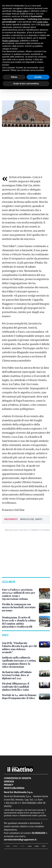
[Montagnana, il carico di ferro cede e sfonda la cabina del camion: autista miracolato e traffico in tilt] (19, 622)
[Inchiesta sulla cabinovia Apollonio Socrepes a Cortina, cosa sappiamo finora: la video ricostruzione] (19, 662)
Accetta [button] (38, 77)
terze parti (45, 24)
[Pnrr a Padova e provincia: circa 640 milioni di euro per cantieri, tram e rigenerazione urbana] (19, 594)
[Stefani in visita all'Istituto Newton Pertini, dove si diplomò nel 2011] (19, 675)
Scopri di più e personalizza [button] (26, 84)
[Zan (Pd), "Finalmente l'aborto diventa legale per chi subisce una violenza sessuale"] (19, 648)
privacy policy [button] (22, 11)
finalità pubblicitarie (10, 41)
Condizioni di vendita (18, 778)
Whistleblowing (14, 788)
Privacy (9, 785)
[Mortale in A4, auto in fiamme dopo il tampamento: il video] (19, 697)
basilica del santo (31, 519)
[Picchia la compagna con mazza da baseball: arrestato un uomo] (19, 607)
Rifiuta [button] (14, 77)
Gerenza (9, 781)
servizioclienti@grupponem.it (20, 840)
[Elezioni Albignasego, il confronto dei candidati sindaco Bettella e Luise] (19, 687)
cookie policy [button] (42, 22)
